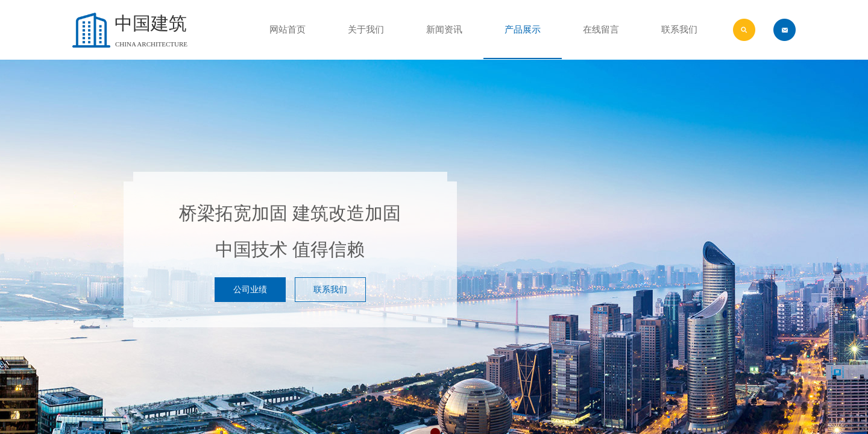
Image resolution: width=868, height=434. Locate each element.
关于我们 (366, 30)
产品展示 (523, 30)
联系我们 (679, 30)
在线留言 (601, 30)
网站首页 (288, 30)
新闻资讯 (444, 30)
